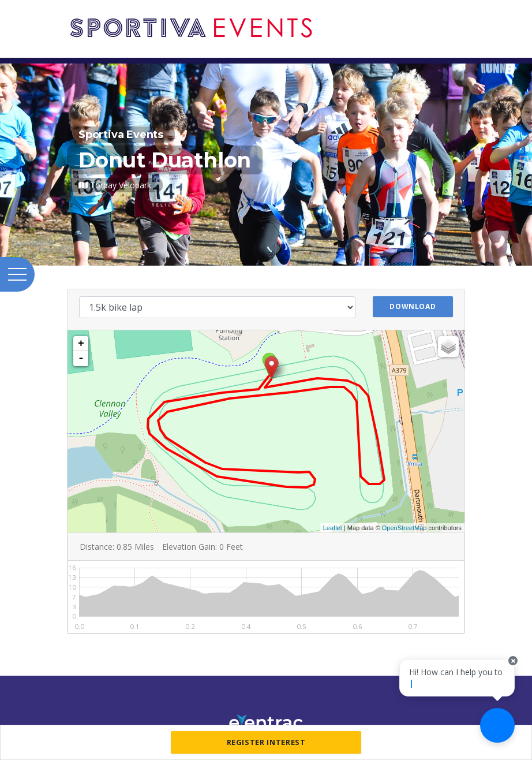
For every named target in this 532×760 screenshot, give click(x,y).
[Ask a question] (497, 725)
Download (413, 306)
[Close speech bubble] (513, 672)
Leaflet (333, 528)
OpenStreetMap (404, 528)
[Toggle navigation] (462, 16)
